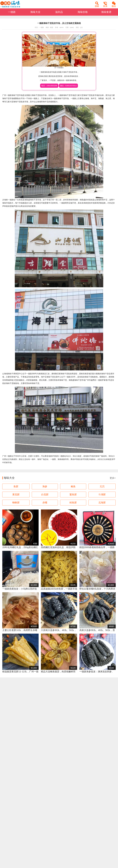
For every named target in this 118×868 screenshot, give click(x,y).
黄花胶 (16, 494)
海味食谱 (106, 12)
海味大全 (35, 12)
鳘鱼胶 (73, 494)
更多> (113, 478)
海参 (45, 486)
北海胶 (102, 503)
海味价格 (83, 12)
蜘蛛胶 (16, 503)
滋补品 (59, 12)
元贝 (102, 486)
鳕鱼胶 (73, 503)
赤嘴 (45, 503)
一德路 (12, 12)
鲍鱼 (73, 486)
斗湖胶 (102, 494)
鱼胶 (16, 486)
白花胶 (45, 494)
